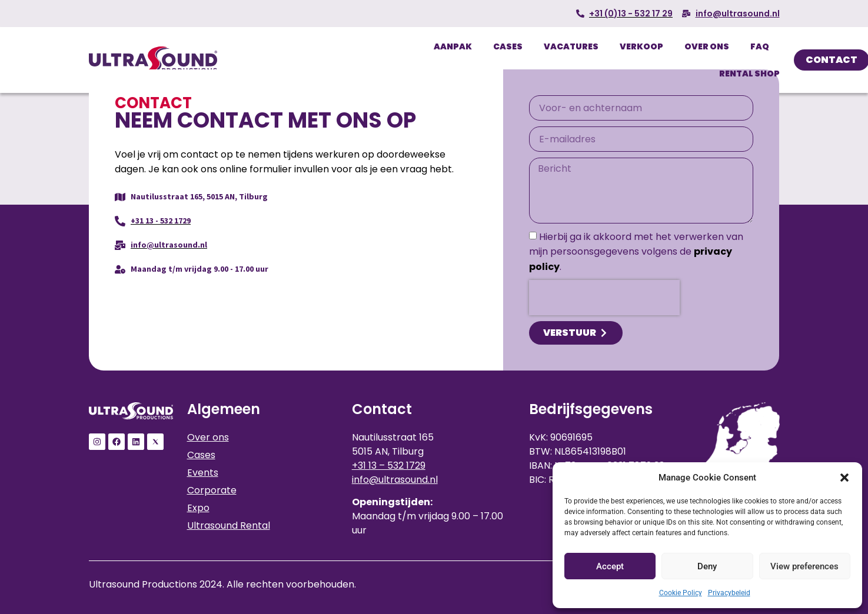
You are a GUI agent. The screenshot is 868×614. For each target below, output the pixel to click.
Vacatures (571, 46)
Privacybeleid (729, 593)
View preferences (804, 566)
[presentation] (604, 298)
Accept (610, 566)
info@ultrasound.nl (395, 480)
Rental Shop (749, 74)
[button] (844, 478)
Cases (508, 46)
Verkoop (641, 46)
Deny (707, 566)
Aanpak (453, 46)
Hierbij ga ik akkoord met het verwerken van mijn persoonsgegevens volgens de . (636, 252)
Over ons (707, 46)
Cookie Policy (681, 593)
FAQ (760, 46)
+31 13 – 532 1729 (389, 465)
